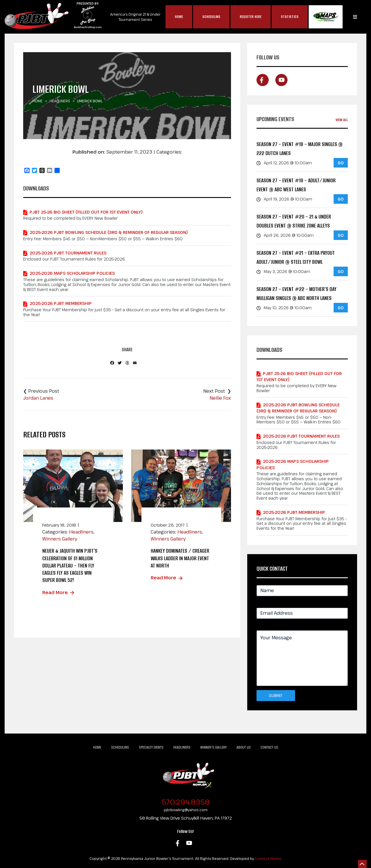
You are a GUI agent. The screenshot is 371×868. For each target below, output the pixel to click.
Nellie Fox (220, 398)
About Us (244, 747)
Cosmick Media (268, 858)
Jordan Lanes (38, 398)
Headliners (60, 101)
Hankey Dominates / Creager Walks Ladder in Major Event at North (180, 558)
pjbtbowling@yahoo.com (186, 810)
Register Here (251, 17)
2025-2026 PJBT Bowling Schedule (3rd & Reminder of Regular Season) (109, 232)
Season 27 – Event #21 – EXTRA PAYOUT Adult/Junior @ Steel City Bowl (296, 258)
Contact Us (269, 747)
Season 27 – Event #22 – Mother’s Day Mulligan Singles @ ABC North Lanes (297, 294)
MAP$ (326, 17)
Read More (55, 592)
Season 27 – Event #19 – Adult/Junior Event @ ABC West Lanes (296, 185)
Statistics (290, 17)
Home (179, 17)
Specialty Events (151, 747)
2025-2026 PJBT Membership (61, 303)
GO (341, 163)
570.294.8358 (186, 802)
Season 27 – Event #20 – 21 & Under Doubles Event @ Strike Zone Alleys (294, 221)
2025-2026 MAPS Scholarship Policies (72, 273)
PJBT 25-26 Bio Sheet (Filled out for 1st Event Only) (86, 212)
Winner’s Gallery (213, 747)
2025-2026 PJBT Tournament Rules (68, 253)
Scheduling (211, 17)
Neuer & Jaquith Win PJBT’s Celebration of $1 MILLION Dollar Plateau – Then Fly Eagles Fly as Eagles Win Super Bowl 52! (70, 565)
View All (342, 120)
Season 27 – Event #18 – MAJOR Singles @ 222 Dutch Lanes (300, 149)
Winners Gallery (60, 539)
